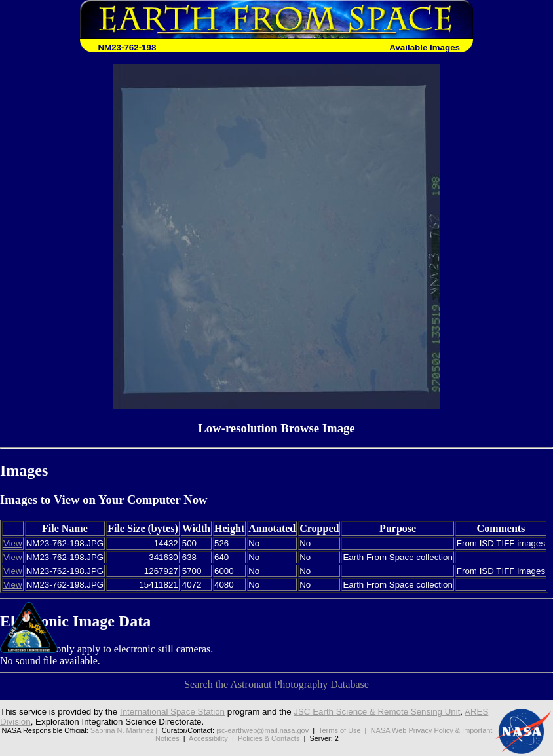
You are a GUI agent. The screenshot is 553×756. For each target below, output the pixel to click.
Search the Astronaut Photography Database (276, 684)
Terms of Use (340, 730)
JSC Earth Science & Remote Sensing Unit (377, 712)
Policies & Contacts (269, 738)
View (13, 543)
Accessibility (208, 738)
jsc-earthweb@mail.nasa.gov (262, 730)
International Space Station (172, 712)
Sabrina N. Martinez (122, 730)
